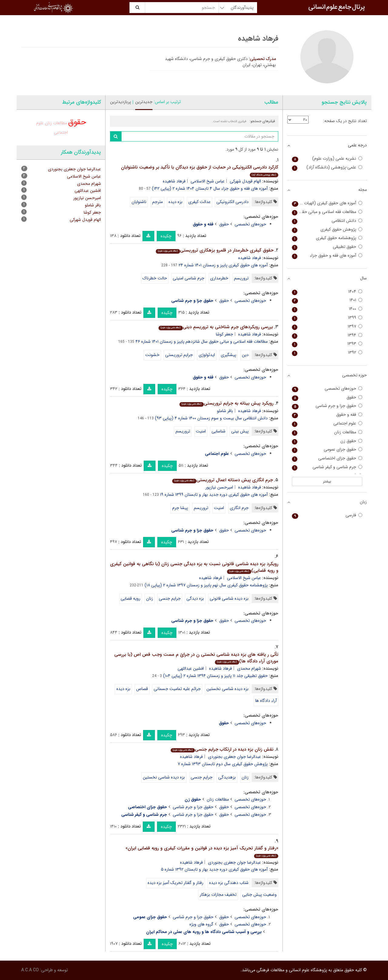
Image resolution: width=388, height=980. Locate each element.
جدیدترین (144, 102)
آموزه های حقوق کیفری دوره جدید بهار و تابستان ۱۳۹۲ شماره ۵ (214, 869)
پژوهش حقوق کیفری (327, 230)
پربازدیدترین (120, 102)
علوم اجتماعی (327, 423)
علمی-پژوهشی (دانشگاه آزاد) (327, 167)
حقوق (224, 224)
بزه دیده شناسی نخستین (227, 689)
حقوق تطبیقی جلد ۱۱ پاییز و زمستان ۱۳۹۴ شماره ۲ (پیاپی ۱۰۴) (215, 676)
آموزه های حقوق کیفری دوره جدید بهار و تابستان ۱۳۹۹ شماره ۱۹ (214, 495)
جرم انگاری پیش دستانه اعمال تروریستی (222, 480)
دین (245, 355)
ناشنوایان (139, 202)
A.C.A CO (30, 970)
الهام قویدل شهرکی (245, 181)
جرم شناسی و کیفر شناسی (327, 467)
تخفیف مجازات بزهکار (218, 895)
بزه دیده (176, 202)
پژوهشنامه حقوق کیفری (327, 238)
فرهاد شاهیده (174, 181)
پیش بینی (240, 431)
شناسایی (219, 431)
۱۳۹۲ (327, 353)
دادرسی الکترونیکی (232, 202)
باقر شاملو (225, 411)
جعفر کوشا (224, 334)
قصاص (142, 689)
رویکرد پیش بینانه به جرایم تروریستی (226, 403)
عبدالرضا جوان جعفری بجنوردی (234, 757)
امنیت (201, 431)
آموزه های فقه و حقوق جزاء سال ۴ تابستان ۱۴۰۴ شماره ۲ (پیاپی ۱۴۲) (210, 188)
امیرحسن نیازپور (219, 487)
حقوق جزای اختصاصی (327, 458)
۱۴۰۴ (327, 292)
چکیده (166, 236)
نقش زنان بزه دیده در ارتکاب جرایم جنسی (222, 749)
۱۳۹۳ (327, 344)
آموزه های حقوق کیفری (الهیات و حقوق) (327, 203)
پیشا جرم (180, 508)
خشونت (152, 355)
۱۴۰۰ (327, 309)
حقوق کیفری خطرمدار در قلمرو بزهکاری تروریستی (214, 250)
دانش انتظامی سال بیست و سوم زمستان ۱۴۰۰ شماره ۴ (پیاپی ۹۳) (211, 418)
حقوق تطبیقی (327, 247)
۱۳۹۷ (327, 327)
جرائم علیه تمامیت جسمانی (177, 689)
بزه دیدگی (195, 598)
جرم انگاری (239, 508)
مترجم (157, 202)
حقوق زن (327, 441)
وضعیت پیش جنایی (259, 895)
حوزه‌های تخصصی (250, 224)
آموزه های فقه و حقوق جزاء (327, 256)
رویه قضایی (130, 598)
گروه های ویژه (201, 924)
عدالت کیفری (199, 202)
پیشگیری (228, 355)
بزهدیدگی (227, 777)
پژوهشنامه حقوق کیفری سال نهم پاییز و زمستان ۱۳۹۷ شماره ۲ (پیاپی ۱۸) (206, 585)
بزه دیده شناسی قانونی (229, 598)
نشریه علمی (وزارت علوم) (327, 159)
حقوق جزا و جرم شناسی (193, 807)
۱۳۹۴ (327, 335)
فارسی (327, 515)
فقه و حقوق (327, 415)
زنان (150, 598)
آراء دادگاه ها (266, 701)
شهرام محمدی (249, 668)
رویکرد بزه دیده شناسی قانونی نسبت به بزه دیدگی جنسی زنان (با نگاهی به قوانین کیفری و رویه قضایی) (194, 567)
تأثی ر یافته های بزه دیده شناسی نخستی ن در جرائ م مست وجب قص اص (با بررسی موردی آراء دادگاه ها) (196, 658)
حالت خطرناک (155, 278)
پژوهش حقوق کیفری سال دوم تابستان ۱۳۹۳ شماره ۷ (223, 764)
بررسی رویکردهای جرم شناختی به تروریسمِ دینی (216, 327)
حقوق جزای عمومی (327, 450)
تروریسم (241, 278)
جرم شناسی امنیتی (189, 278)
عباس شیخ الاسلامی (208, 181)
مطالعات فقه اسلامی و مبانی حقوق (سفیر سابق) (327, 212)
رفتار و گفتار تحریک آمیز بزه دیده (176, 883)
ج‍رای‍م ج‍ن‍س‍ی (170, 598)
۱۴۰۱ (327, 300)
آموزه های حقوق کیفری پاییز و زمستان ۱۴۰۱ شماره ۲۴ (223, 265)
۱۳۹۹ (327, 318)
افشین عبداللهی (191, 668)
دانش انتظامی (327, 221)
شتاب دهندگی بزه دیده (229, 883)
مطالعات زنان (218, 799)
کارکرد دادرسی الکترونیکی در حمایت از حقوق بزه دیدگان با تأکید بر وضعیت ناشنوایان (200, 170)
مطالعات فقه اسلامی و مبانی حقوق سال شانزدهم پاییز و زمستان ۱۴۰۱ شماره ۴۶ (202, 342)
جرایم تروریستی (179, 355)
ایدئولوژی (207, 355)
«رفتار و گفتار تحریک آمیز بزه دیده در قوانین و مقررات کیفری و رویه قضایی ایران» (202, 851)
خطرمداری (219, 278)
